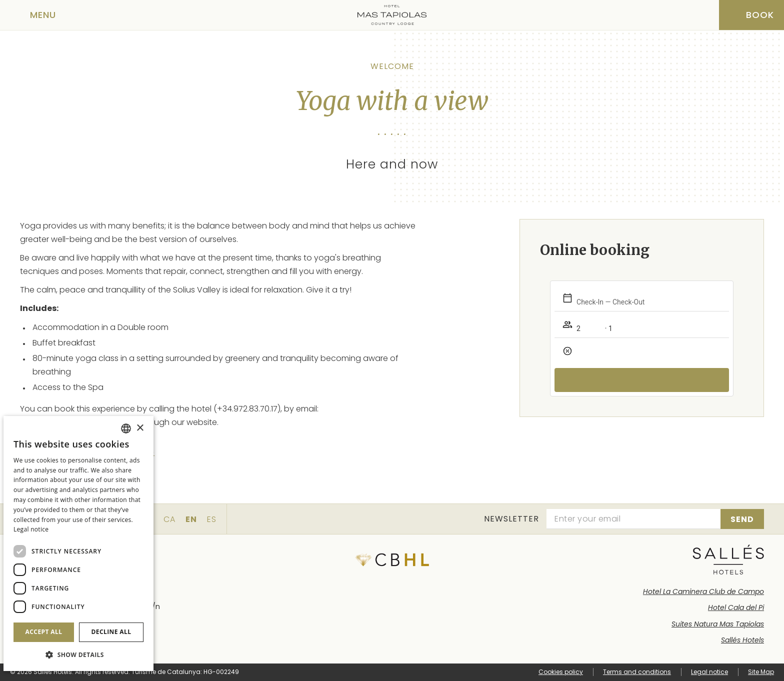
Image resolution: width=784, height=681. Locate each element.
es (212, 519)
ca (169, 519)
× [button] (140, 428)
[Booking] (751, 15)
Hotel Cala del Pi (736, 607)
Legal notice (709, 672)
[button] (78, 655)
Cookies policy (561, 672)
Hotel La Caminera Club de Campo (703, 591)
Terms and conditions (637, 672)
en (191, 519)
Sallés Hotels (742, 640)
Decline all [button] (111, 632)
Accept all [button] (44, 632)
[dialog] (78, 543)
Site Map (761, 672)
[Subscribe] (742, 519)
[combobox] (126, 428)
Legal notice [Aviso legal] (31, 529)
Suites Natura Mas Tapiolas (718, 624)
